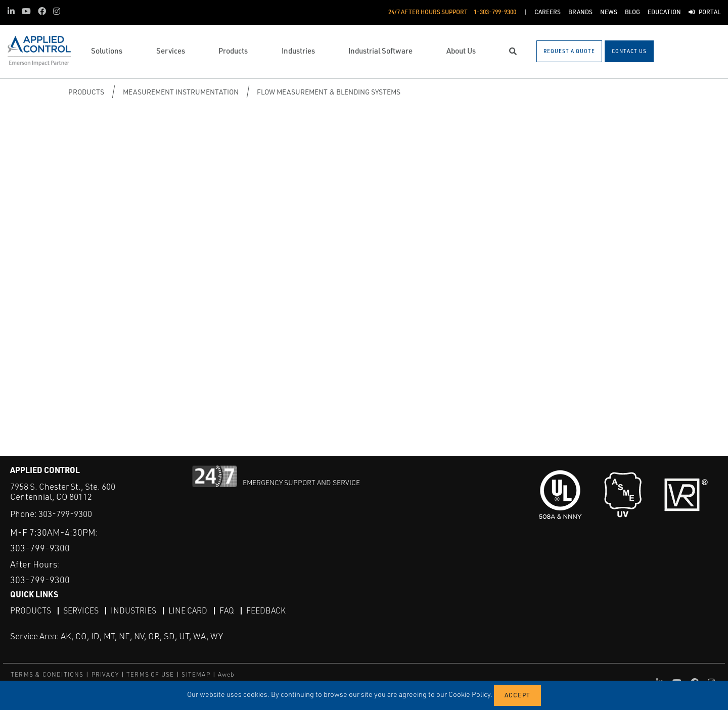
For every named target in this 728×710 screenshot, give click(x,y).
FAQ (227, 610)
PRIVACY (105, 674)
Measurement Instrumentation (181, 92)
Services (81, 610)
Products (86, 92)
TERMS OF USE (150, 674)
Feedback (266, 610)
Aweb (226, 674)
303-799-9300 (65, 514)
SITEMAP (196, 674)
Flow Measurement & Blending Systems (329, 92)
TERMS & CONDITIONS (47, 674)
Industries (133, 610)
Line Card (188, 610)
